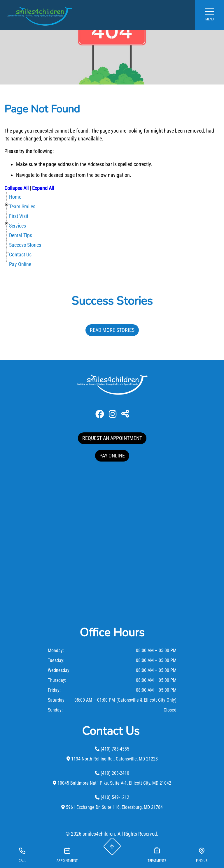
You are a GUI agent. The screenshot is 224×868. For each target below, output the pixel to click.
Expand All (43, 188)
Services (17, 226)
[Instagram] (113, 414)
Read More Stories (112, 330)
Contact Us (20, 255)
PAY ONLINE (112, 456)
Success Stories (25, 245)
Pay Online (20, 264)
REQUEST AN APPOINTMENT (112, 438)
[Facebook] (100, 414)
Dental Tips (21, 235)
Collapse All (16, 188)
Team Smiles (22, 206)
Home (15, 197)
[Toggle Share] (125, 414)
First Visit (19, 216)
